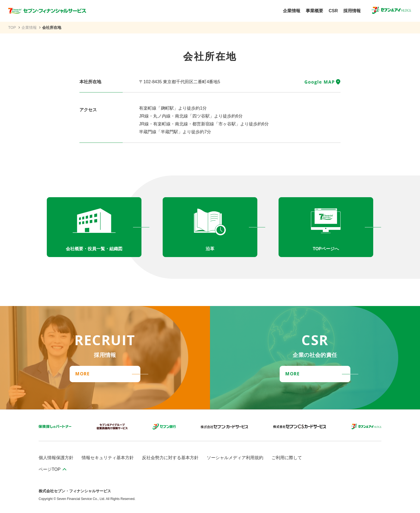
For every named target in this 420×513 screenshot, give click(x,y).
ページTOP (50, 469)
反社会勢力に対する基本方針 (170, 458)
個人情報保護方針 (56, 458)
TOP (12, 27)
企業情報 (29, 27)
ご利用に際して (287, 458)
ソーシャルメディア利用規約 (235, 458)
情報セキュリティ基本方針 (108, 458)
